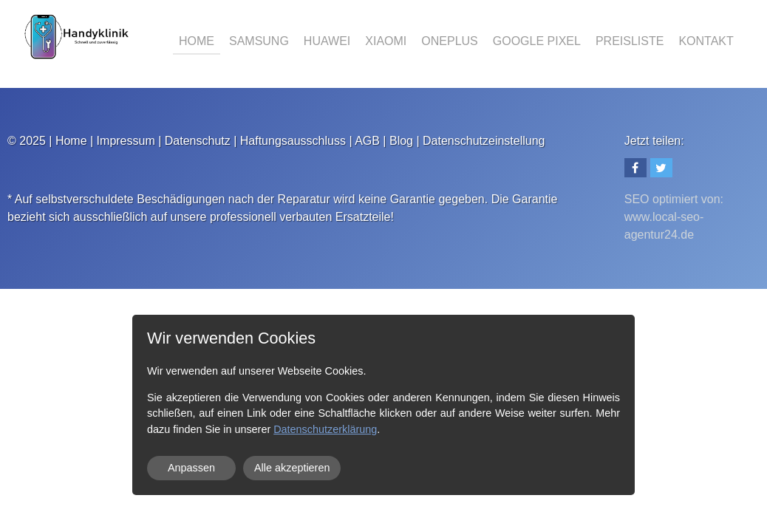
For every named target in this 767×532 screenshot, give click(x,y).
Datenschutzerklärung (325, 429)
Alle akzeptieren (292, 468)
